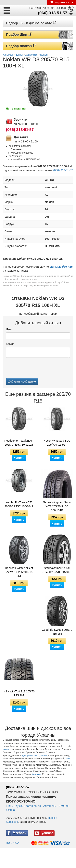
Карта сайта (33, 806)
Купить (19, 458)
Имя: (9, 329)
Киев (68, 758)
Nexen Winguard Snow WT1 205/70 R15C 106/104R (57, 506)
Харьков (36, 774)
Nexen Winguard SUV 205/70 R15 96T (57, 443)
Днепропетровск (30, 756)
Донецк (43, 756)
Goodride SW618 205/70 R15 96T (57, 632)
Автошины (50, 806)
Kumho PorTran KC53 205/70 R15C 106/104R (19, 504)
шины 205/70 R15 (61, 267)
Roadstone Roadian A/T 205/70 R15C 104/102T (19, 443)
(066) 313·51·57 (53, 13)
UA (17, 843)
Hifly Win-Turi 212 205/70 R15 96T (19, 693)
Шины (10, 806)
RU (8, 843)
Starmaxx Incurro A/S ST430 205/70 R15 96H (57, 570)
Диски (19, 806)
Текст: (10, 344)
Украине (7, 749)
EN (13, 843)
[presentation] (36, 368)
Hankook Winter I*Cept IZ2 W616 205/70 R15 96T (19, 572)
